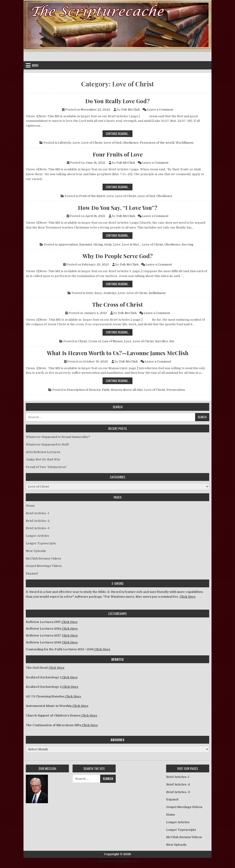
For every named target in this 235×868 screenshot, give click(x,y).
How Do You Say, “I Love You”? (118, 208)
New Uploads (36, 551)
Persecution (176, 390)
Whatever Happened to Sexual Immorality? (58, 437)
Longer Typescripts (41, 543)
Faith (106, 390)
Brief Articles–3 (38, 528)
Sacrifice (162, 341)
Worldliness (185, 143)
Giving (98, 244)
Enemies (86, 244)
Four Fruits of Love (118, 154)
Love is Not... (131, 244)
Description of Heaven (84, 390)
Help (108, 244)
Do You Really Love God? (117, 101)
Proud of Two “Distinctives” (46, 467)
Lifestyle (65, 143)
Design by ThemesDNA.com (118, 861)
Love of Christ (92, 143)
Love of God (112, 143)
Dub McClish (131, 110)
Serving (188, 244)
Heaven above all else (127, 390)
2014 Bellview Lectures (43, 452)
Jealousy (110, 293)
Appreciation (68, 244)
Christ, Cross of (89, 341)
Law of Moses (112, 341)
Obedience (131, 143)
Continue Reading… (119, 133)
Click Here (188, 597)
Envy (98, 293)
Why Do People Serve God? (118, 256)
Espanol (32, 573)
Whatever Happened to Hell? (48, 444)
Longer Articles (37, 536)
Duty (90, 293)
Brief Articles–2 (38, 521)
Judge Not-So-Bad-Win (43, 459)
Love (76, 143)
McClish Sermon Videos (43, 558)
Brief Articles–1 (37, 513)
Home (30, 506)
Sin (172, 341)
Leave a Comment (160, 110)
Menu (35, 65)
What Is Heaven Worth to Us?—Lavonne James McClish (118, 353)
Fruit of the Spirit (92, 196)
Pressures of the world (157, 143)
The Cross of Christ (117, 304)
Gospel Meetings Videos (44, 566)
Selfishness (157, 293)
